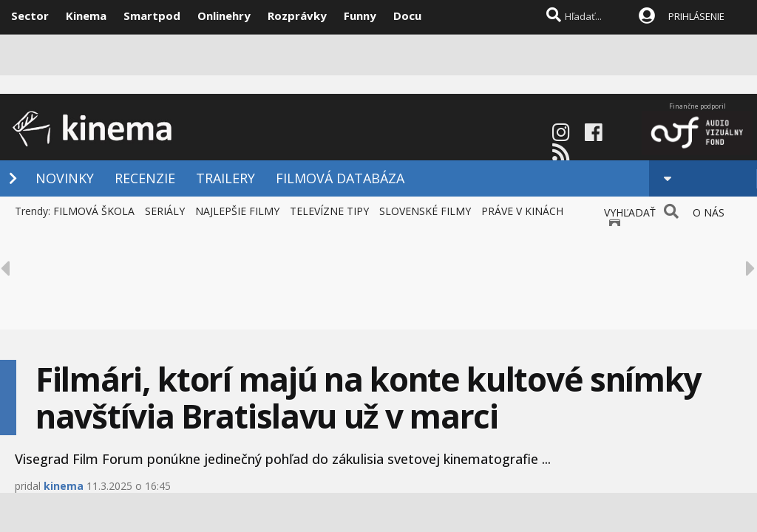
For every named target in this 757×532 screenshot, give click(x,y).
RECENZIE (145, 178)
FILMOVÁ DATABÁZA (340, 178)
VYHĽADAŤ (630, 212)
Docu (407, 16)
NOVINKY (65, 178)
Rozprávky (297, 16)
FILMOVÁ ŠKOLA (94, 211)
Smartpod (152, 16)
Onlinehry (224, 16)
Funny (360, 16)
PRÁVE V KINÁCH (522, 211)
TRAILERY (225, 178)
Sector (30, 16)
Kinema (86, 16)
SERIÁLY (165, 211)
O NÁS (709, 212)
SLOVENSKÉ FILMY (425, 211)
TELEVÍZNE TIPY (329, 211)
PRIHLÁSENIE (696, 16)
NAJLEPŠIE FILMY (237, 211)
